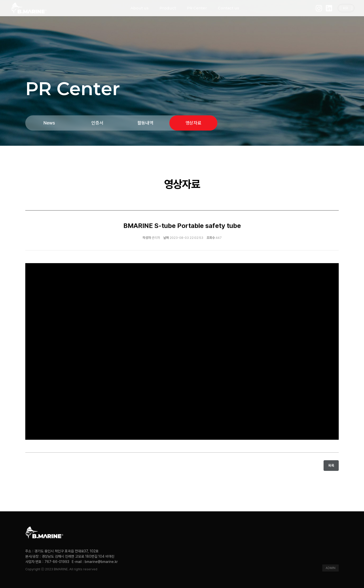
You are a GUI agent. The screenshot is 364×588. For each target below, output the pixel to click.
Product (168, 13)
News (49, 123)
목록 (331, 465)
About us (140, 13)
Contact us (229, 13)
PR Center (197, 13)
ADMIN (331, 568)
